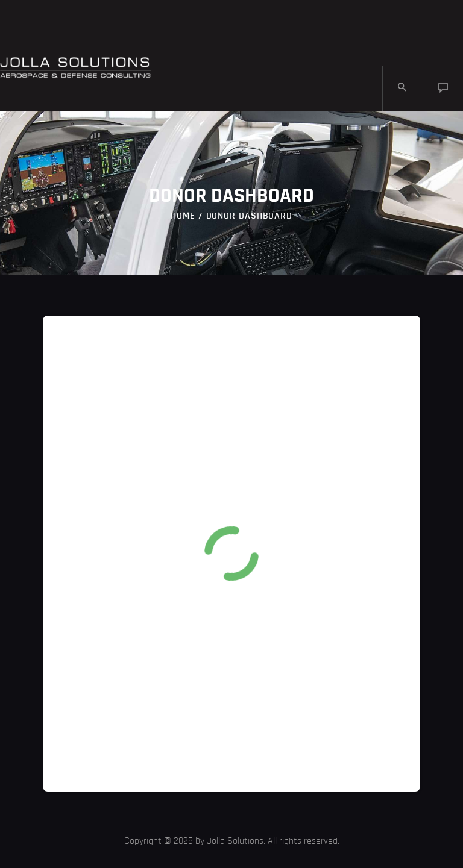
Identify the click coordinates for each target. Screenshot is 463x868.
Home (183, 216)
